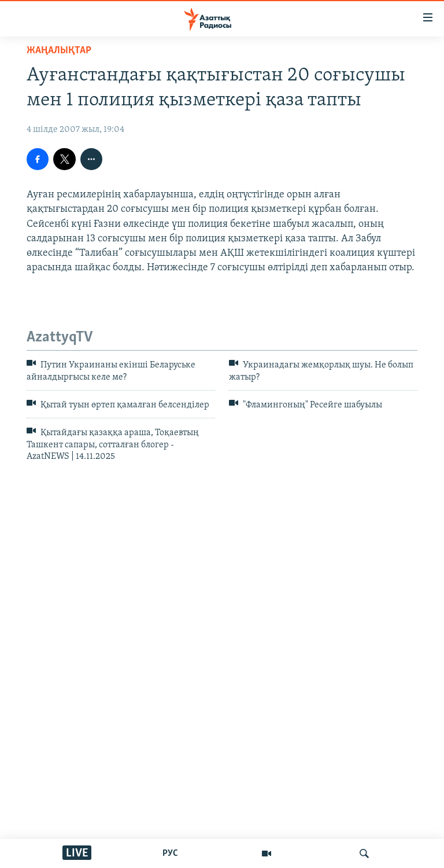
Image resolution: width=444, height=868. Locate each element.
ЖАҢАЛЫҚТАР (59, 51)
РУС (170, 854)
